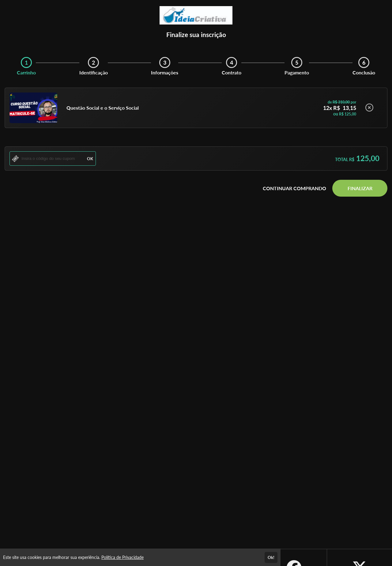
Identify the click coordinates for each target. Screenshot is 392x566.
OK (90, 159)
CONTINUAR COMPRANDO (294, 188)
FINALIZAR (360, 188)
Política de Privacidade (123, 557)
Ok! (271, 557)
